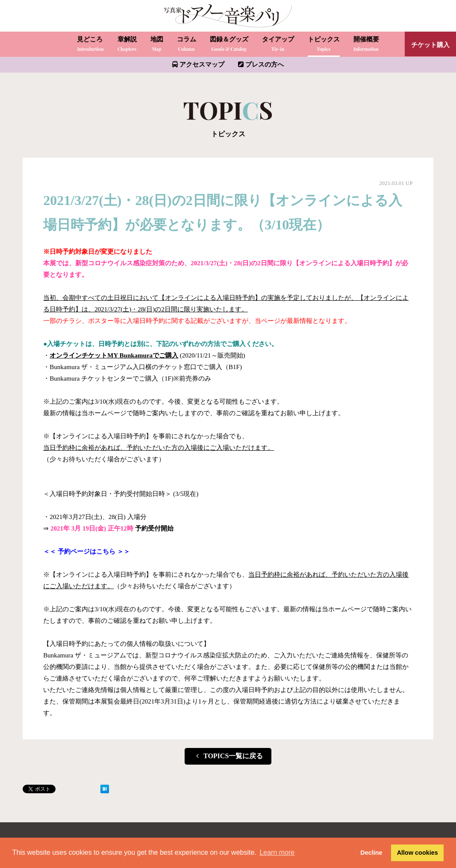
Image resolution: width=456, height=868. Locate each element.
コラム (187, 45)
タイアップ (278, 45)
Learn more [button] (277, 852)
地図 (157, 45)
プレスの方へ (261, 65)
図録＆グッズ (229, 45)
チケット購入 (430, 45)
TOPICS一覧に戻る (228, 756)
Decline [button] (371, 853)
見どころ (90, 45)
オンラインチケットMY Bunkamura (101, 355)
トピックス (324, 45)
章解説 (127, 45)
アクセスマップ (198, 65)
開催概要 (366, 45)
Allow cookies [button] (418, 853)
